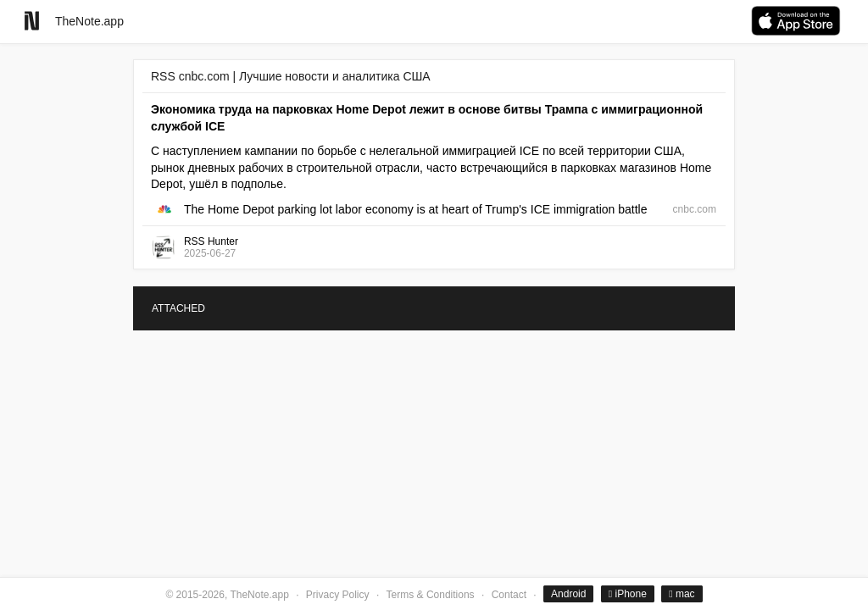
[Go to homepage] (32, 21)
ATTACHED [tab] (178, 308)
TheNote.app (89, 21)
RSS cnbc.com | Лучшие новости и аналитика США (291, 76)
